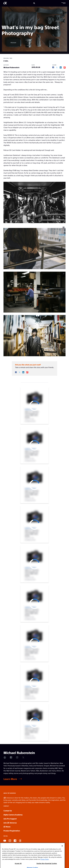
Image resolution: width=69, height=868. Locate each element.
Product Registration (12, 831)
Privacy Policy (45, 867)
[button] (63, 3)
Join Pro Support (10, 819)
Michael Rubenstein (11, 67)
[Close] (62, 853)
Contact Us (8, 811)
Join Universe (10, 823)
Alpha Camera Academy (13, 815)
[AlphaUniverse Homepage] (5, 3)
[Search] (34, 3)
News (7, 827)
